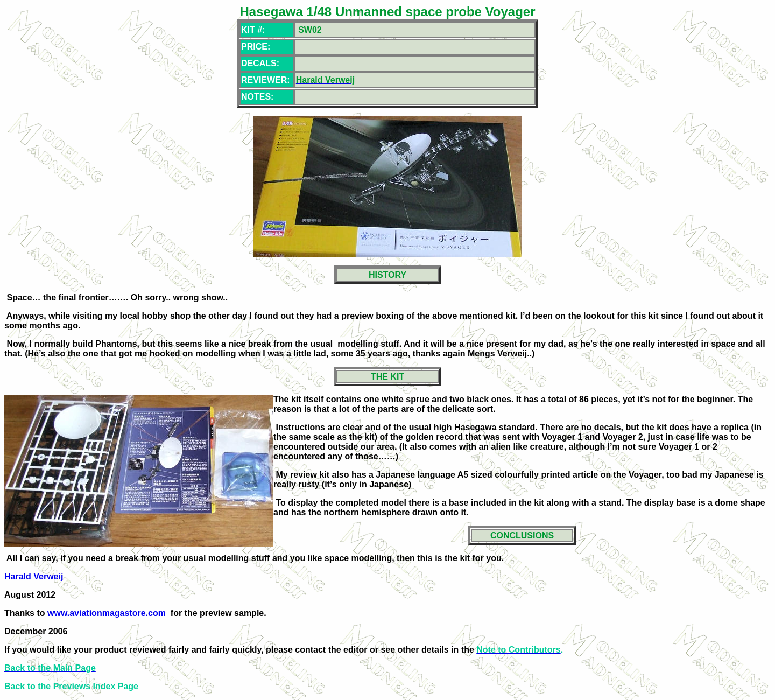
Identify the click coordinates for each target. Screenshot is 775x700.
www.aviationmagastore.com (107, 613)
